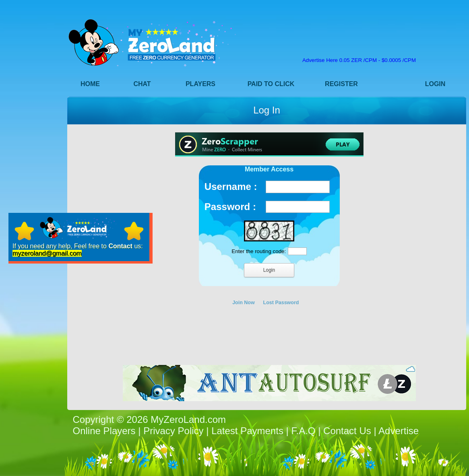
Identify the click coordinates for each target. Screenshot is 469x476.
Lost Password (281, 303)
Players (200, 84)
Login (435, 84)
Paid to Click (271, 84)
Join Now (244, 303)
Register (341, 84)
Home (90, 84)
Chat (142, 84)
